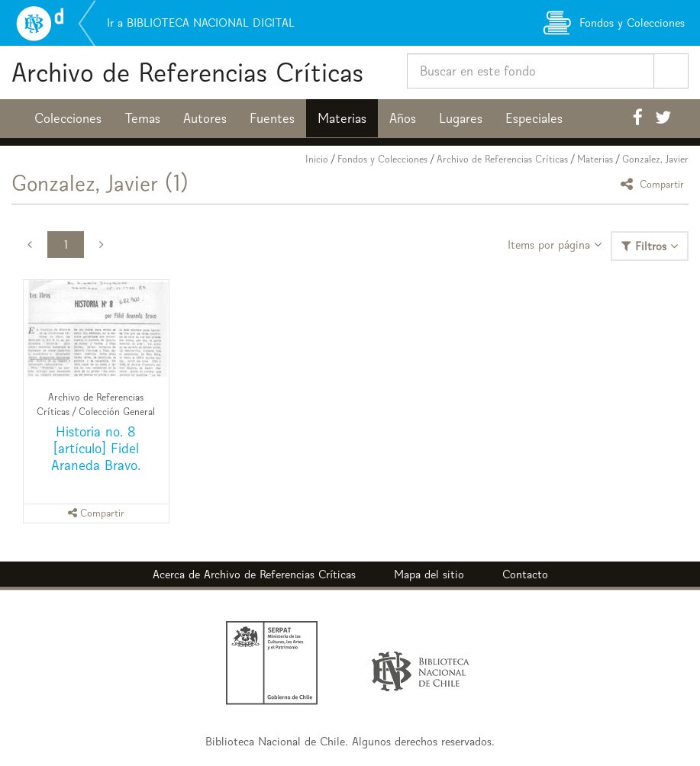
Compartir (655, 183)
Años (403, 118)
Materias (342, 118)
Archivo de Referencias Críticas (187, 72)
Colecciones (68, 118)
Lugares (461, 118)
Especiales (534, 118)
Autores (205, 118)
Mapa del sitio (429, 574)
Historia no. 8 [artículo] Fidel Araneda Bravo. (96, 448)
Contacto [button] (525, 574)
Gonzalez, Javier (655, 159)
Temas (142, 118)
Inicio (317, 159)
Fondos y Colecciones (382, 159)
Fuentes (272, 118)
